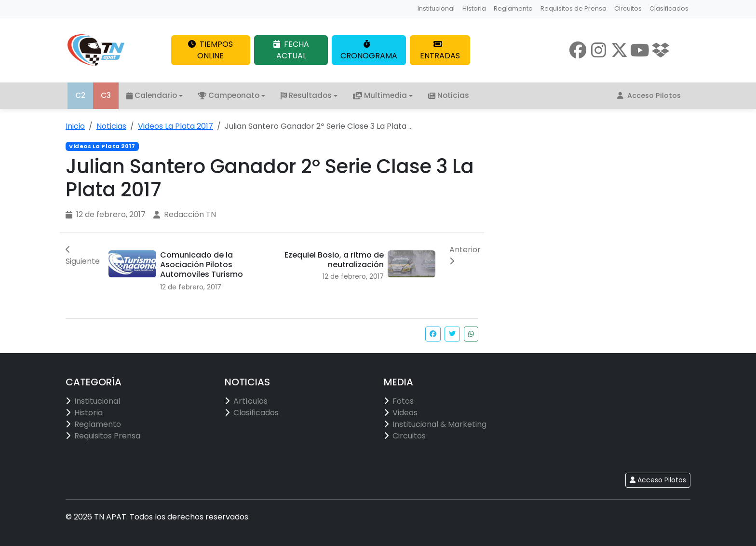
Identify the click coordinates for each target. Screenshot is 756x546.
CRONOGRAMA (369, 51)
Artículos (250, 401)
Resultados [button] (306, 95)
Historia (474, 8)
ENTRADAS (440, 51)
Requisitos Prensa (107, 436)
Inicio (75, 126)
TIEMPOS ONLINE (210, 50)
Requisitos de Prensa (574, 8)
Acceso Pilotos (649, 96)
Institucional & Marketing (439, 424)
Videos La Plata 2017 (175, 126)
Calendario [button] (152, 95)
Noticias (449, 95)
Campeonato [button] (229, 95)
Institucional (436, 8)
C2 (80, 95)
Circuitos (628, 8)
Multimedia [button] (380, 95)
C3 (106, 95)
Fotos (403, 401)
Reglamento (513, 8)
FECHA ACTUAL (291, 50)
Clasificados (669, 8)
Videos (405, 413)
